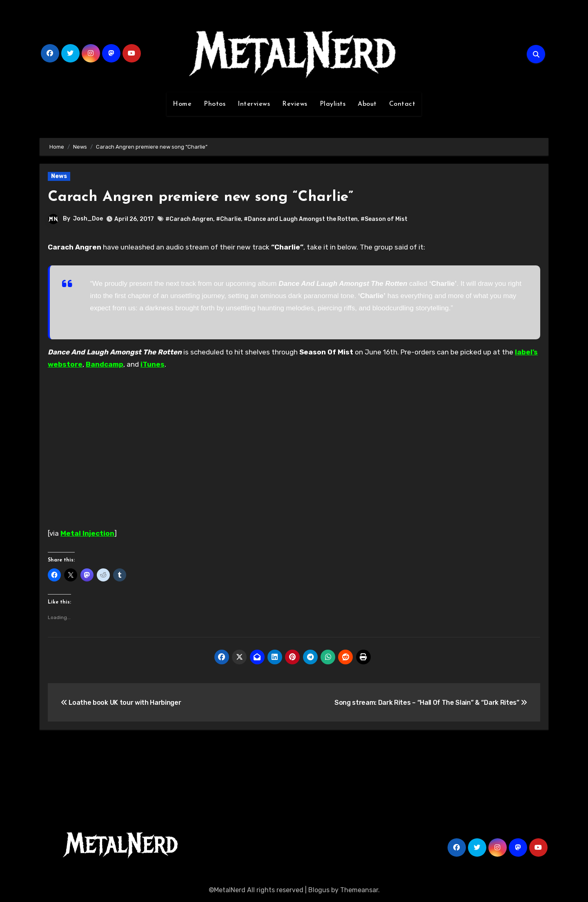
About (367, 104)
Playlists (333, 104)
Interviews (254, 104)
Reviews (295, 104)
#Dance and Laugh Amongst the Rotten (301, 219)
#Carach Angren (189, 219)
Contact (402, 104)
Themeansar (359, 890)
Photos (215, 104)
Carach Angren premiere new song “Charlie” (209, 197)
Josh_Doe (88, 219)
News (59, 176)
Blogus (319, 890)
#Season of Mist (384, 219)
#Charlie (228, 219)
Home (182, 104)
